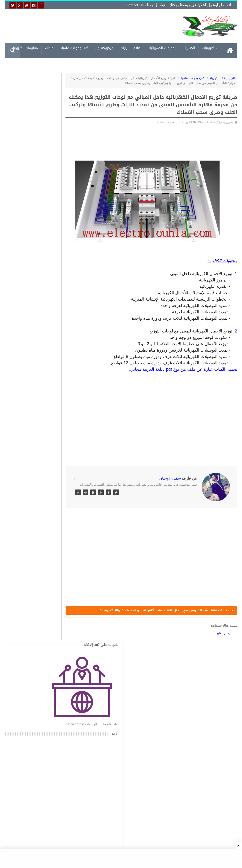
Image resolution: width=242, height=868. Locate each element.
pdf (169, 368)
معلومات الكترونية (25, 48)
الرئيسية (229, 77)
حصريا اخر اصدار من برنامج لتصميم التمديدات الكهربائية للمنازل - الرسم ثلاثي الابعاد (34, 560)
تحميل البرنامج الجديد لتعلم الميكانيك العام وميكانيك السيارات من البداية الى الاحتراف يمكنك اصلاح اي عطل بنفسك (32, 716)
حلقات (49, 48)
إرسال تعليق (223, 634)
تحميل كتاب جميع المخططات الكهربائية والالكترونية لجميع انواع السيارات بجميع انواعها (36, 471)
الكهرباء (189, 48)
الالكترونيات (210, 48)
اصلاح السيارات (131, 48)
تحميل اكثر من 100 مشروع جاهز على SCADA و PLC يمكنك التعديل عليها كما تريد (32, 605)
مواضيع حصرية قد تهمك (65, 673)
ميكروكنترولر (104, 48)
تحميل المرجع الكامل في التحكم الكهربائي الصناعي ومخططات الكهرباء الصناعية (32, 628)
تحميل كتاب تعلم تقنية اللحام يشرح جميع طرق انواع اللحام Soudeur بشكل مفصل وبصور (32, 650)
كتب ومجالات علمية (75, 48)
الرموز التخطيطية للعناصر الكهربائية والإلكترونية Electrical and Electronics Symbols (33, 582)
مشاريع (213, 63)
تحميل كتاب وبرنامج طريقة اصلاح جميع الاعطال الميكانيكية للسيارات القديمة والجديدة (35, 739)
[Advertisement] (99, 25)
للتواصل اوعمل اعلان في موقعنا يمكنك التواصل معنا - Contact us (179, 5)
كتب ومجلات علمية (193, 77)
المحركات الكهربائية (163, 48)
